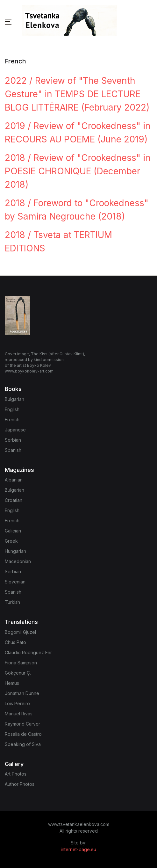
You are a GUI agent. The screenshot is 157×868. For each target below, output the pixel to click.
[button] (8, 21)
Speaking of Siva (23, 744)
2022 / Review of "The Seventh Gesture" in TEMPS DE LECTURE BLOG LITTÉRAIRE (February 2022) (77, 94)
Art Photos (16, 774)
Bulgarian (14, 399)
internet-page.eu (78, 849)
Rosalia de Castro (23, 734)
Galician (13, 531)
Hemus (12, 683)
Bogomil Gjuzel (20, 632)
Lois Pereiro (17, 703)
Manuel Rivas (19, 714)
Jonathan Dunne (22, 693)
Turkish (12, 602)
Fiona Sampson (21, 663)
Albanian (14, 480)
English (12, 409)
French (12, 420)
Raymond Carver (22, 724)
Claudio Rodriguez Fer (28, 652)
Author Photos (20, 784)
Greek (11, 541)
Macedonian (18, 561)
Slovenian (15, 582)
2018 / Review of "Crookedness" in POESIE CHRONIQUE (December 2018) (78, 171)
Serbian (13, 440)
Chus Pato (15, 642)
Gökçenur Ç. (18, 673)
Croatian (14, 500)
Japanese (15, 430)
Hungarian (15, 551)
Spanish (13, 450)
